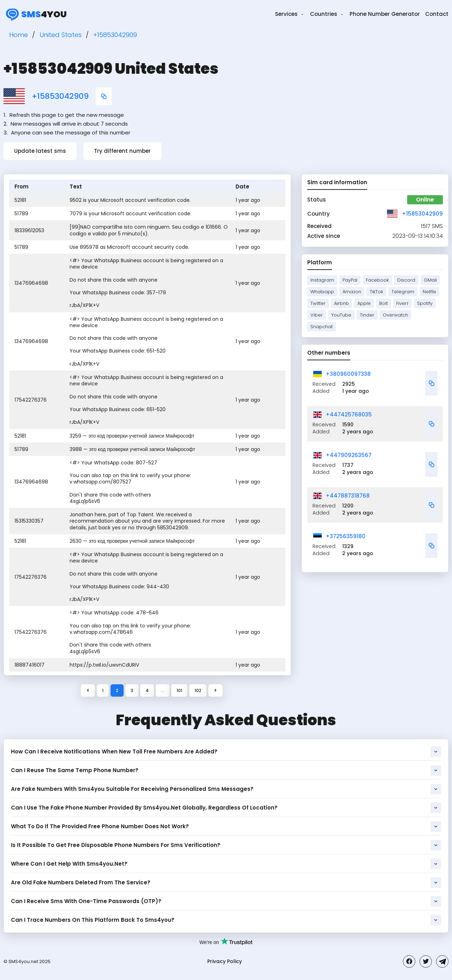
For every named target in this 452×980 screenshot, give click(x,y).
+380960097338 (348, 374)
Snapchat (322, 327)
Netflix (429, 292)
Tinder (367, 315)
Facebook (377, 280)
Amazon (352, 292)
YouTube (341, 315)
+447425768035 (349, 414)
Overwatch (395, 315)
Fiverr (402, 303)
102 (198, 690)
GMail (430, 280)
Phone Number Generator (385, 14)
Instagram (322, 280)
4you (35, 14)
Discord (406, 280)
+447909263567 (349, 455)
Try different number (122, 151)
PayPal (350, 280)
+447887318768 (348, 496)
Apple (364, 303)
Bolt (383, 303)
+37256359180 (346, 536)
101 (179, 690)
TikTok (376, 292)
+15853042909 (60, 96)
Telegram (403, 292)
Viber (317, 315)
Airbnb (341, 303)
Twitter (318, 303)
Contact (437, 14)
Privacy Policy (225, 961)
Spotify (425, 303)
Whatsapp (322, 292)
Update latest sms (40, 151)
